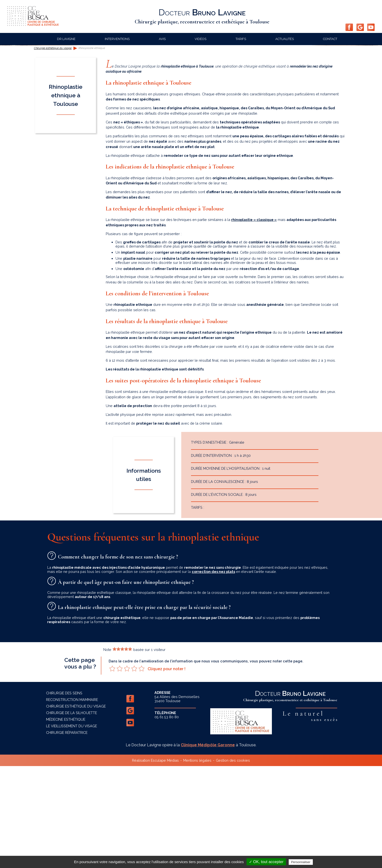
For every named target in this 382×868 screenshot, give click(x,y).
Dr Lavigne (66, 39)
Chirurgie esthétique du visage (53, 150)
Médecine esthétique (66, 821)
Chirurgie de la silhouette (72, 815)
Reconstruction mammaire (72, 802)
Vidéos (201, 39)
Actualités (285, 39)
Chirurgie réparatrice (67, 834)
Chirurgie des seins (64, 795)
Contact (330, 39)
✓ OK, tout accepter (266, 862)
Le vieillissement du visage (72, 828)
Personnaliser (301, 862)
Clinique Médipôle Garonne (208, 847)
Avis (162, 39)
